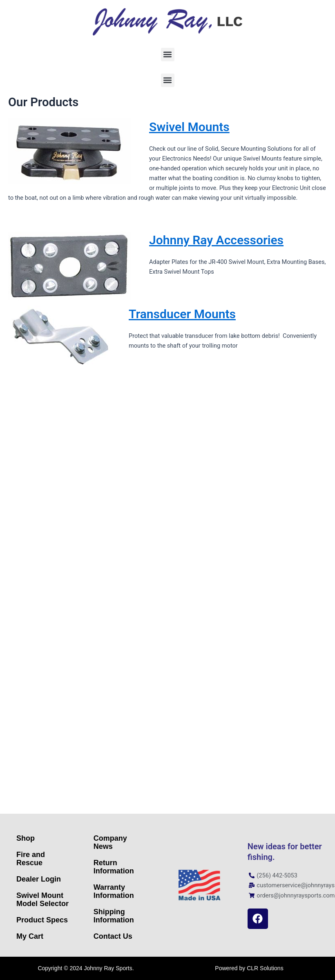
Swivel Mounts (189, 127)
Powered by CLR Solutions (249, 968)
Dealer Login (39, 879)
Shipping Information (114, 916)
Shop (26, 838)
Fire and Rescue (31, 859)
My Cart (30, 936)
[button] (168, 55)
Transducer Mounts (182, 314)
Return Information (114, 867)
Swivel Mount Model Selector (42, 900)
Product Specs (42, 920)
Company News (110, 842)
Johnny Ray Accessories (216, 240)
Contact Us (113, 936)
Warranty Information (114, 891)
